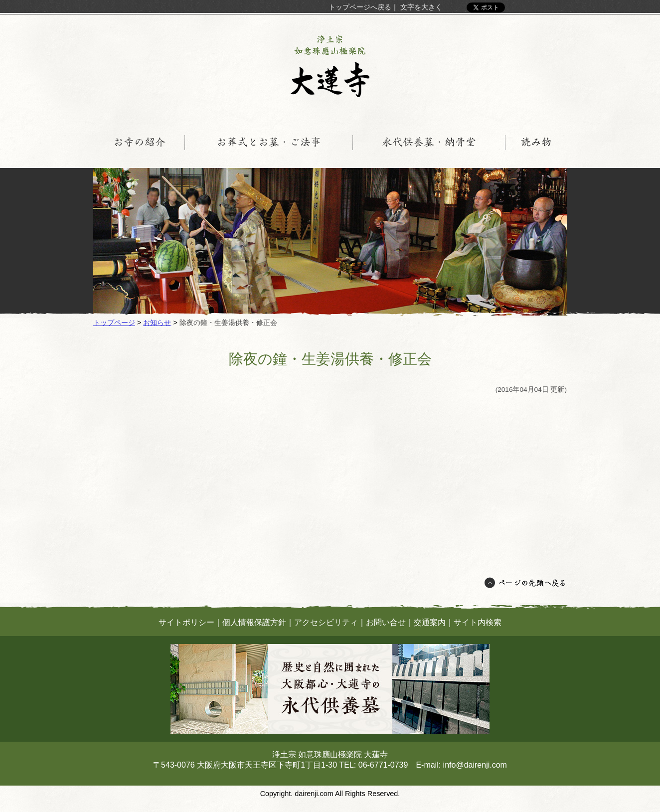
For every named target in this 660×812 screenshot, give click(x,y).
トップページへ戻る (360, 7)
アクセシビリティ (326, 622)
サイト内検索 (478, 622)
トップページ (114, 323)
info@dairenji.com (475, 765)
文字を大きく (421, 7)
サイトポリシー (186, 622)
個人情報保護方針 (254, 622)
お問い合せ (386, 622)
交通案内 (430, 622)
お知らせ (157, 323)
